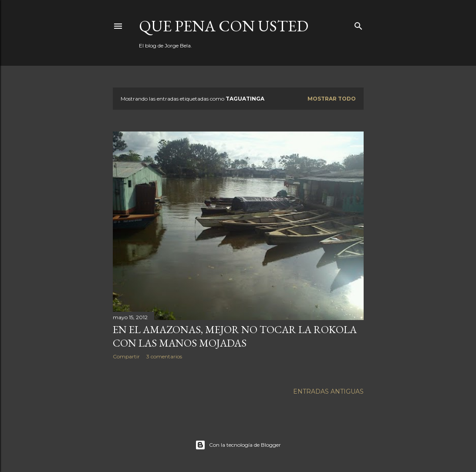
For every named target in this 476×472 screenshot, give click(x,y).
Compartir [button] (126, 356)
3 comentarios (164, 356)
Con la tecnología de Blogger (238, 445)
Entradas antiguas (328, 391)
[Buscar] (358, 24)
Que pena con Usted (224, 26)
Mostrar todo (332, 99)
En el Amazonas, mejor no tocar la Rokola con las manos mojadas (235, 336)
